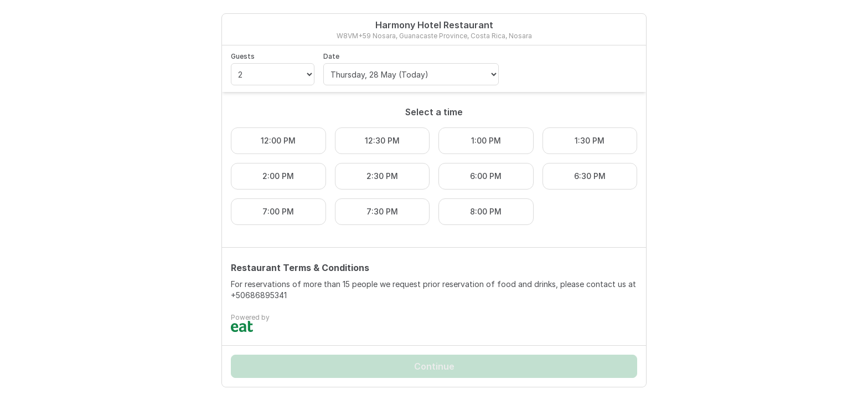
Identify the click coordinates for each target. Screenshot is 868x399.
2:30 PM (382, 176)
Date (331, 56)
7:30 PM (382, 211)
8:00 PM (486, 211)
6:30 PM (590, 176)
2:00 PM (278, 176)
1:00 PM (486, 140)
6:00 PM (486, 176)
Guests (243, 56)
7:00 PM (278, 211)
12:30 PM (382, 140)
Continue (434, 366)
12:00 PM (278, 140)
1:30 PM (590, 140)
